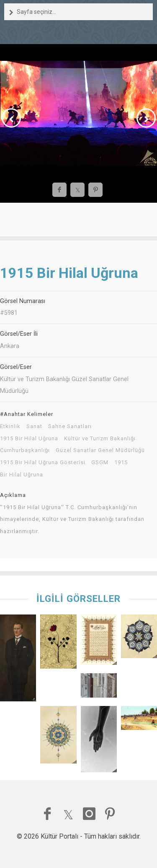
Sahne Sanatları (70, 426)
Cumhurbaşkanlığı (25, 450)
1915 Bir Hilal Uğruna (29, 439)
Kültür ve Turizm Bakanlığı (100, 439)
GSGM (100, 463)
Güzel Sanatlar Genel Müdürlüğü (100, 450)
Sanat (34, 426)
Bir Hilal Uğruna (22, 475)
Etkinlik (10, 426)
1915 (121, 463)
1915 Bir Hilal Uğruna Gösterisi (43, 463)
